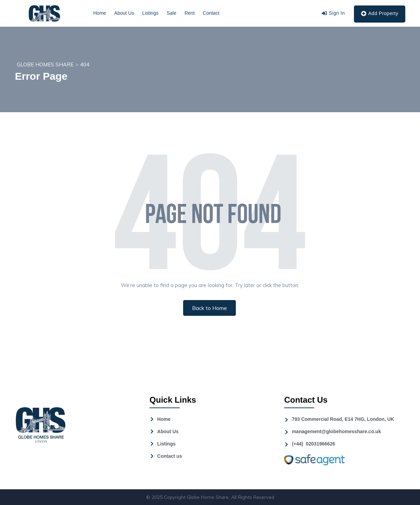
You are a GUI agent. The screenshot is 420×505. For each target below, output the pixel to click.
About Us (124, 13)
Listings (150, 13)
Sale (171, 13)
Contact (211, 13)
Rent (190, 13)
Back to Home (209, 308)
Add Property (380, 14)
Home (100, 13)
